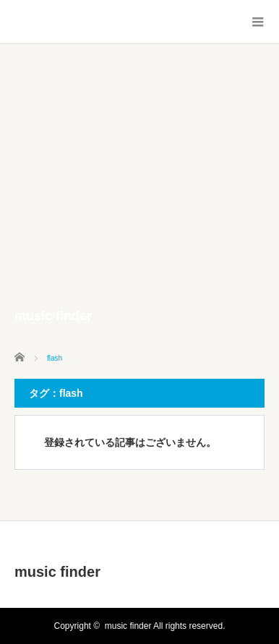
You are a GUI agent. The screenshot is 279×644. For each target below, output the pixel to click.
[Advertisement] (139, 191)
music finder (57, 572)
